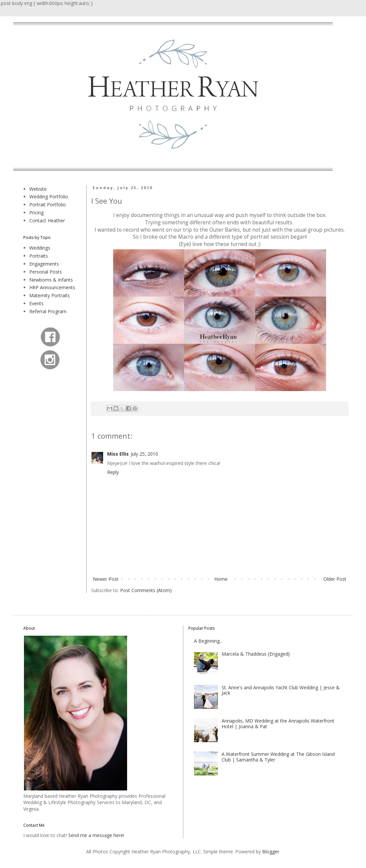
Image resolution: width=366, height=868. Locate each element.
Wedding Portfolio (49, 197)
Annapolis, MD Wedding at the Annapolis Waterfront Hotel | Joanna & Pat (278, 724)
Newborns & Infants (51, 280)
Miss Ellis (118, 454)
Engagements (44, 264)
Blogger (271, 852)
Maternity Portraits (50, 295)
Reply (113, 472)
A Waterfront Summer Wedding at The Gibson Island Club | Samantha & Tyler (278, 757)
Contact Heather (47, 220)
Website (38, 189)
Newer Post (106, 579)
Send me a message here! (96, 835)
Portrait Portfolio (48, 205)
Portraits (39, 256)
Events (36, 303)
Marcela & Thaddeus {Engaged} (256, 654)
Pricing (36, 213)
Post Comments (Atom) (146, 590)
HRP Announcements (52, 287)
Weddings (40, 248)
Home (221, 579)
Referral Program (48, 311)
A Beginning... (208, 641)
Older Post (335, 579)
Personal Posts (46, 272)
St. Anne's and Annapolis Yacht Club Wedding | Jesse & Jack (281, 690)
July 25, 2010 (144, 454)
